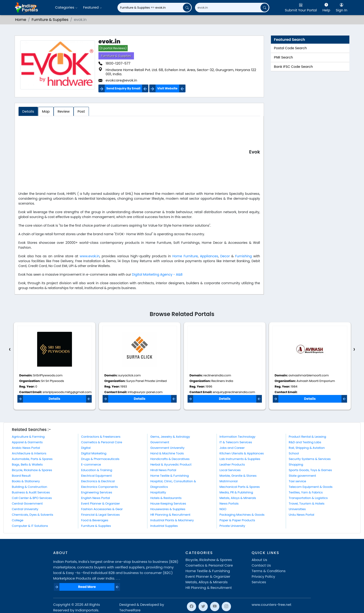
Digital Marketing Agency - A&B (157, 274)
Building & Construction (29, 487)
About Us (259, 560)
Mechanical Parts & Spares (240, 487)
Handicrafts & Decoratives (170, 459)
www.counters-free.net (271, 605)
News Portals (229, 504)
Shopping (296, 465)
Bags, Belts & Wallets (27, 465)
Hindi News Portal (163, 470)
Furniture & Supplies (50, 20)
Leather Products (232, 465)
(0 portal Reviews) (113, 48)
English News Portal (95, 498)
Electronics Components (99, 487)
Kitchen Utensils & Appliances (242, 453)
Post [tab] (81, 111)
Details (55, 399)
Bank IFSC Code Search (293, 67)
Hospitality (158, 492)
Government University (167, 448)
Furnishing (244, 256)
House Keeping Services (168, 504)
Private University (232, 526)
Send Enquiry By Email (123, 88)
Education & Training (97, 470)
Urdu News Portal (302, 515)
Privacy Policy (263, 576)
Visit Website (167, 88)
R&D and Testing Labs (305, 442)
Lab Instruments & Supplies (240, 459)
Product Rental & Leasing (307, 437)
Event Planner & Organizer (100, 504)
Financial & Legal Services (100, 515)
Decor (225, 256)
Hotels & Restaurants (166, 498)
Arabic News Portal (26, 448)
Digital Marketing (94, 453)
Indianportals (87, 610)
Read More (87, 587)
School (294, 453)
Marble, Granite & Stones (238, 476)
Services (259, 582)
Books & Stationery (26, 481)
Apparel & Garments (27, 442)
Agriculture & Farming (28, 437)
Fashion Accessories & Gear (102, 509)
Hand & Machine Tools (167, 453)
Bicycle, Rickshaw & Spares (32, 470)
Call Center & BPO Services (32, 498)
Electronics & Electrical (98, 481)
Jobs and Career (232, 448)
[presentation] (10, 349)
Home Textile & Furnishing (169, 476)
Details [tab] (28, 111)
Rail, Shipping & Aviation (307, 448)
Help (326, 7)
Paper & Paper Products (237, 520)
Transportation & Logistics (308, 498)
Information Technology (238, 437)
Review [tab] (64, 111)
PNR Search (283, 57)
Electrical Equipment (96, 476)
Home (21, 20)
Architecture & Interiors (29, 453)
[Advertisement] (134, 153)
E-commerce (91, 465)
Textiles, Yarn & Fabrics (306, 492)
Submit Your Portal (301, 7)
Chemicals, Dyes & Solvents (32, 515)
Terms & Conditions (269, 571)
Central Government (27, 504)
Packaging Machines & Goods (242, 515)
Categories (66, 7)
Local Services (230, 470)
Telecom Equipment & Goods (311, 487)
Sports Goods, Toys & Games (310, 470)
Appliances (209, 256)
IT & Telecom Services (236, 442)
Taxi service (297, 481)
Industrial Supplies (164, 526)
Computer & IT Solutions (30, 526)
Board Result (21, 476)
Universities (297, 509)
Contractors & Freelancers (101, 437)
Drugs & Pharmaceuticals (100, 459)
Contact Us (261, 565)
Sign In (341, 7)
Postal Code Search (290, 48)
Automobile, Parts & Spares (32, 459)
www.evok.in (89, 256)
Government (160, 442)
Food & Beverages (95, 520)
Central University (25, 509)
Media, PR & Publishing (236, 492)
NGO (223, 509)
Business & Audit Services (31, 492)
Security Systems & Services (310, 459)
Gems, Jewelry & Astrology (170, 437)
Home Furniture (185, 256)
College (18, 520)
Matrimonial (229, 481)
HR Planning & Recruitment (170, 515)
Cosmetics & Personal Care (102, 442)
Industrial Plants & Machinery (172, 520)
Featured (93, 7)
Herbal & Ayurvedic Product (171, 465)
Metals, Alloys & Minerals (238, 498)
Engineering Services (97, 492)
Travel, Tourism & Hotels (307, 504)
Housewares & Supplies (168, 509)
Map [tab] (46, 111)
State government (302, 476)
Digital (86, 448)
